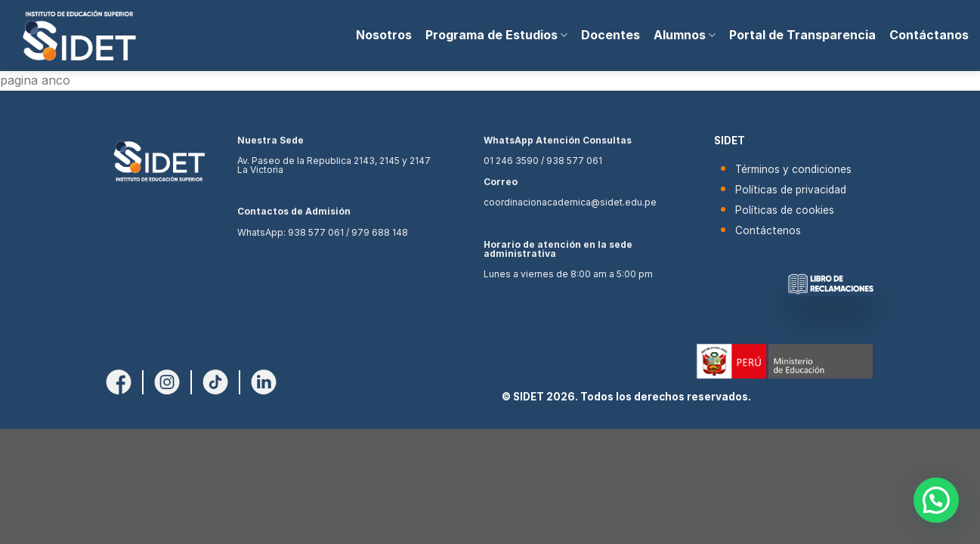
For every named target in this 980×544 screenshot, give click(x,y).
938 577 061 (316, 232)
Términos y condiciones (793, 169)
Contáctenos (768, 230)
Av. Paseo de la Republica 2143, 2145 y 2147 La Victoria (334, 165)
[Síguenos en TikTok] (215, 381)
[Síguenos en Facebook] (119, 381)
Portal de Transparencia (802, 35)
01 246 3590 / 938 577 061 (543, 161)
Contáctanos (929, 35)
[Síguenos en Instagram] (167, 381)
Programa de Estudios (496, 35)
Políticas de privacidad (791, 190)
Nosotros (384, 35)
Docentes (611, 35)
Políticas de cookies (785, 210)
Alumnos (685, 35)
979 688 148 (380, 232)
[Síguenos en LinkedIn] (264, 381)
